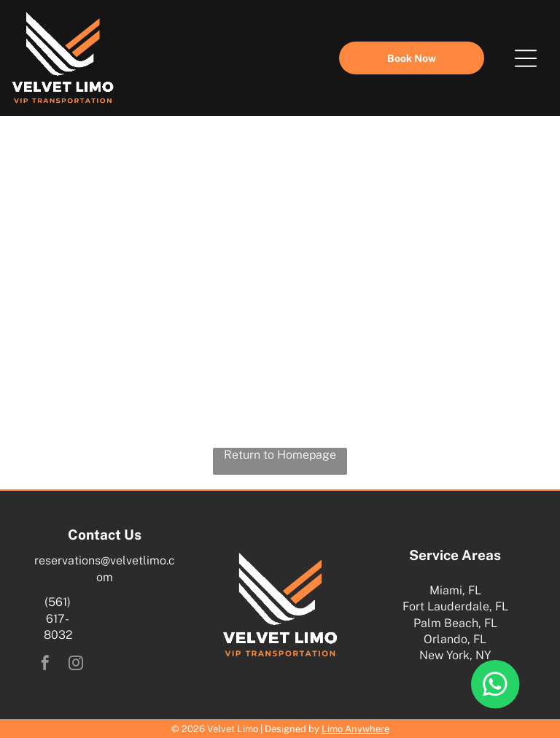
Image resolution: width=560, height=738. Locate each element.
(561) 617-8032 (58, 618)
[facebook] (45, 665)
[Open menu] (526, 58)
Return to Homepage (280, 455)
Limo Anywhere (355, 729)
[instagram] (76, 665)
